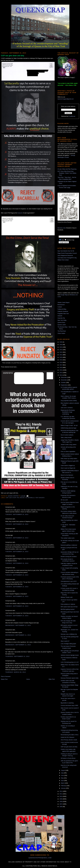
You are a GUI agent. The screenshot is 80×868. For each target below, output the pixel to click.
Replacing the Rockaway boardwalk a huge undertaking (68, 412)
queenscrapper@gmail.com (40, 858)
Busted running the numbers (69, 557)
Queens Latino (62, 325)
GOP (7, 498)
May (62, 778)
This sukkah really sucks (68, 538)
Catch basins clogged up (68, 465)
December (64, 377)
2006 (61, 807)
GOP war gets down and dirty (69, 747)
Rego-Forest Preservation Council (67, 253)
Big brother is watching (67, 703)
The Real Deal (62, 331)
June (63, 775)
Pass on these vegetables (68, 451)
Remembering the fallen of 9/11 (70, 735)
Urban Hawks (61, 333)
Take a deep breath (66, 437)
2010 (61, 796)
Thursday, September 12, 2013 (17, 656)
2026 (61, 342)
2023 (61, 350)
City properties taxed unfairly (69, 401)
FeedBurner (72, 116)
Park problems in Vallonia (68, 604)
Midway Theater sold (67, 597)
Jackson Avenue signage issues (70, 655)
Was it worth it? (65, 641)
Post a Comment (6, 676)
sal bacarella (30, 498)
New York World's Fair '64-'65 (66, 251)
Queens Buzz (61, 322)
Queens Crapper (13, 496)
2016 (61, 367)
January (64, 788)
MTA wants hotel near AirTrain (69, 607)
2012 (61, 791)
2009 (61, 799)
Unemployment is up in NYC (69, 581)
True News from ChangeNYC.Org (67, 258)
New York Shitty (62, 320)
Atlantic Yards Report (64, 302)
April (63, 781)
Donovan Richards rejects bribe (70, 678)
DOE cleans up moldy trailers (69, 459)
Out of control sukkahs (67, 435)
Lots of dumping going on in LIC (70, 662)
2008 (61, 801)
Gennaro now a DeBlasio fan (69, 634)
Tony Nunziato (40, 498)
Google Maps (64, 295)
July (62, 773)
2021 (61, 355)
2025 (61, 345)
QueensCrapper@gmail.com (66, 99)
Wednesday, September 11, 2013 (18, 625)
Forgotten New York (63, 314)
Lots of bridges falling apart (68, 644)
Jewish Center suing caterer (69, 445)
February (64, 786)
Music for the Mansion (67, 475)
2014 (61, 373)
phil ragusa (21, 498)
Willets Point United (63, 260)
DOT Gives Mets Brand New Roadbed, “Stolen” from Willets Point (67, 173)
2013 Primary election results (69, 740)
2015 (61, 370)
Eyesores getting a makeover (69, 545)
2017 (61, 365)
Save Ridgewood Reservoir (65, 255)
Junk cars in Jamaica (67, 408)
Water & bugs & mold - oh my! (69, 425)
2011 (61, 794)
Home (28, 679)
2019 (61, 360)
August (63, 770)
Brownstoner (61, 305)
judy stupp (13, 498)
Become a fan (61, 228)
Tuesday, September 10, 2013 (17, 514)
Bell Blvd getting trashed (68, 609)
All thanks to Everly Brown (68, 758)
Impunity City (61, 318)
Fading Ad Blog (62, 309)
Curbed (60, 307)
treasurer (20, 213)
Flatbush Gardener (63, 311)
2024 (61, 347)
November (64, 380)
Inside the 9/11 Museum (67, 737)
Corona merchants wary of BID (69, 705)
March (63, 783)
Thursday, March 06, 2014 (16, 672)
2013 (61, 375)
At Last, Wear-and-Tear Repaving (67, 169)
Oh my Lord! (64, 500)
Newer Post (4, 679)
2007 (61, 804)
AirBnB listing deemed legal (68, 428)
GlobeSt (60, 316)
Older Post (52, 679)
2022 (61, 352)
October (64, 382)
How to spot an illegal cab (68, 468)
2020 (61, 357)
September (64, 385)
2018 (61, 362)
